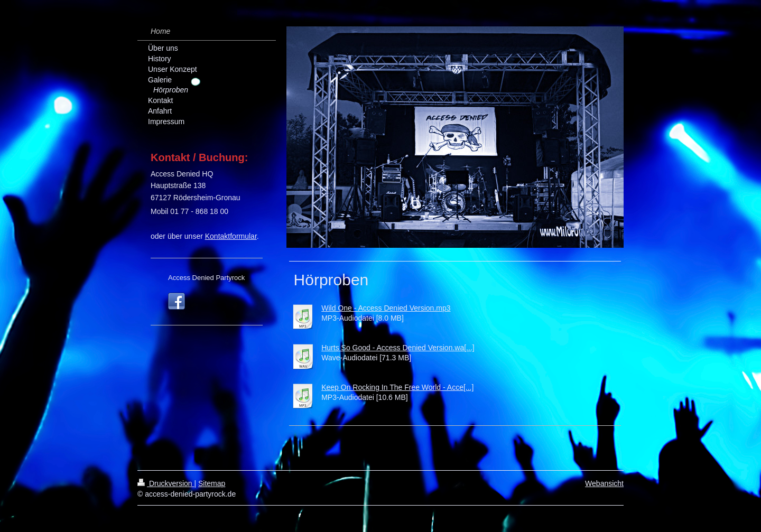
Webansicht (604, 483)
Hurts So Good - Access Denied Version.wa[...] (398, 348)
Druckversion (166, 483)
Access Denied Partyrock (206, 278)
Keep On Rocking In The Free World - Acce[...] (397, 387)
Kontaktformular (231, 236)
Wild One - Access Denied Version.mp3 (386, 308)
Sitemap (212, 483)
